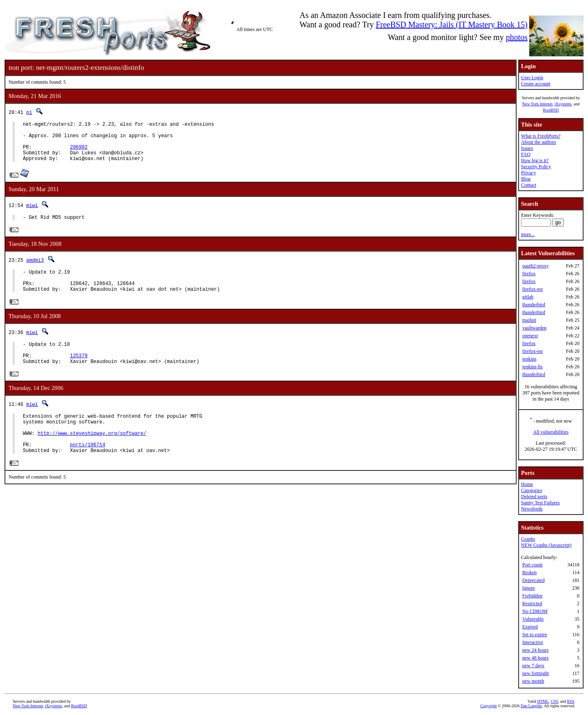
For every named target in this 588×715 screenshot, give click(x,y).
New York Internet (537, 104)
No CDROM (535, 611)
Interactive (533, 642)
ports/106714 (87, 472)
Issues (527, 148)
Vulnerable (533, 619)
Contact (529, 185)
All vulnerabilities (551, 432)
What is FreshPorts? (541, 136)
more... (528, 234)
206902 (79, 153)
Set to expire (535, 635)
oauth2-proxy (536, 266)
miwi (32, 214)
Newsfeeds (532, 509)
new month (533, 681)
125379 (79, 374)
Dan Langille (531, 706)
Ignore (529, 588)
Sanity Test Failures (540, 503)
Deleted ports (534, 497)
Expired (530, 627)
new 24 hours (536, 650)
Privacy (529, 173)
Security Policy (536, 167)
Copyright (489, 706)
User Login (532, 78)
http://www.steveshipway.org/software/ (92, 458)
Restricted (532, 604)
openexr (530, 336)
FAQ (526, 154)
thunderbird (534, 305)
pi (29, 112)
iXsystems (563, 104)
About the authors (539, 142)
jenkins (529, 359)
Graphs (528, 539)
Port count (532, 565)
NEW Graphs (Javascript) (546, 545)
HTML (543, 701)
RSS (571, 701)
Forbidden (532, 596)
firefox (529, 274)
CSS (555, 701)
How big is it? (535, 160)
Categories (531, 490)
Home (527, 484)
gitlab (528, 297)
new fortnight (536, 673)
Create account (536, 84)
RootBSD (551, 110)
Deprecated (533, 580)
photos (517, 37)
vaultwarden (534, 328)
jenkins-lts (532, 367)
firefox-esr (533, 289)
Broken (529, 572)
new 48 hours (536, 658)
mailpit (529, 320)
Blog (526, 179)
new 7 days (533, 666)
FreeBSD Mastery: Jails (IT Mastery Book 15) (452, 25)
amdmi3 (35, 270)
